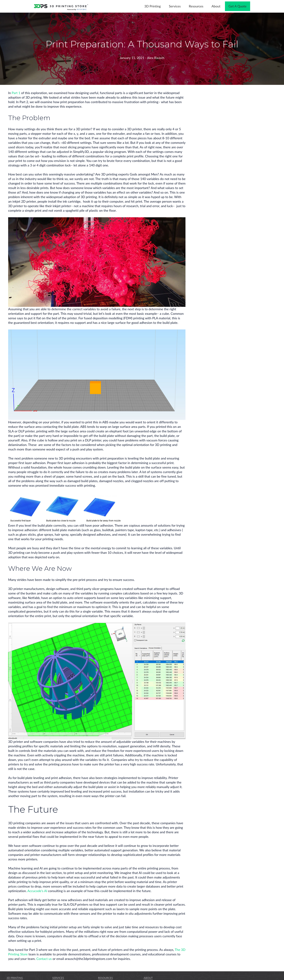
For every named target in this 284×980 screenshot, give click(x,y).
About (148, 978)
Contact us (44, 959)
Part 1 (16, 93)
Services (58, 978)
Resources (105, 978)
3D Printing (15, 978)
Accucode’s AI (37, 891)
